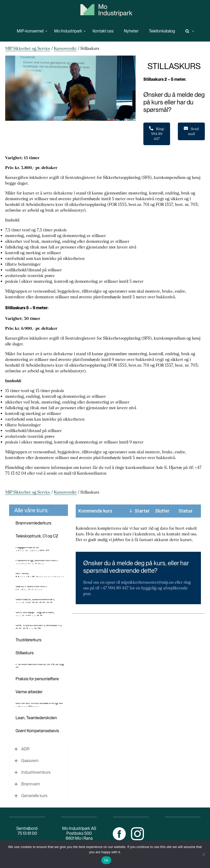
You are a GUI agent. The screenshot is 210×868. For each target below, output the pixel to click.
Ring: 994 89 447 (157, 134)
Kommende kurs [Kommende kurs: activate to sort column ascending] (95, 511)
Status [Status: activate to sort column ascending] (185, 511)
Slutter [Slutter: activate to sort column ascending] (162, 511)
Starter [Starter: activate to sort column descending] (142, 511)
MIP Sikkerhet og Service (28, 48)
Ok (106, 860)
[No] (204, 854)
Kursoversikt (65, 48)
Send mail (191, 131)
